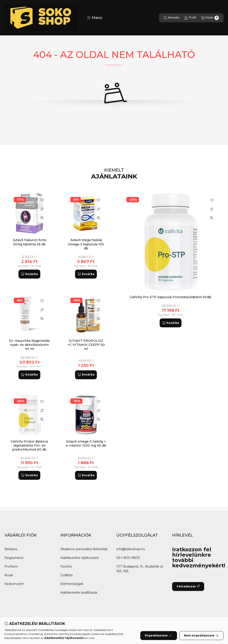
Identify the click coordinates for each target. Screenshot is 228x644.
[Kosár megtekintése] (210, 18)
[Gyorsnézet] (212, 218)
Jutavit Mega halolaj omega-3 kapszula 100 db (86, 244)
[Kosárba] (171, 323)
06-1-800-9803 (128, 558)
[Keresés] (171, 18)
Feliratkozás (188, 586)
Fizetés (66, 566)
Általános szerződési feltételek (84, 549)
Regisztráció (14, 558)
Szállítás (66, 575)
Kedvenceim (14, 584)
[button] (95, 18)
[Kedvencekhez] (212, 200)
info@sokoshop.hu (131, 549)
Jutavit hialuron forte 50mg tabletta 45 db (30, 242)
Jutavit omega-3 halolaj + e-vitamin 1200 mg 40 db (86, 443)
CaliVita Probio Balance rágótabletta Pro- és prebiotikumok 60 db (30, 445)
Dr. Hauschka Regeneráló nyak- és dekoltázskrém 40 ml (29, 345)
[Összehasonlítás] (212, 209)
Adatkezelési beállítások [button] (79, 593)
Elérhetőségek (72, 584)
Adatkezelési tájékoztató (80, 558)
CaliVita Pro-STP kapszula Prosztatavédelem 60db (171, 297)
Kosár (9, 575)
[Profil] (190, 18)
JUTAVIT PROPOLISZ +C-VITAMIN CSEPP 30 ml (86, 345)
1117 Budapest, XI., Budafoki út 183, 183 (140, 569)
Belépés (11, 549)
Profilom (11, 566)
